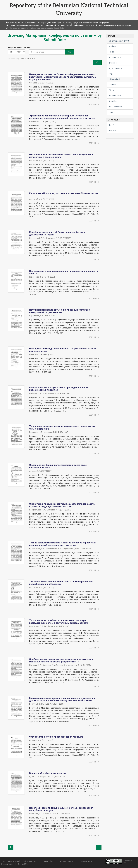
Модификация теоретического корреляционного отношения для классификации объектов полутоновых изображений (62, 699)
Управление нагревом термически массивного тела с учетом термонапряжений (62, 427)
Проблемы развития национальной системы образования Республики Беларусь (61, 809)
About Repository (67, 861)
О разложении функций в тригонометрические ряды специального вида (58, 466)
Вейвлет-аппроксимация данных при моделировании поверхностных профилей (59, 389)
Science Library (48, 861)
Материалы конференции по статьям (115, 25)
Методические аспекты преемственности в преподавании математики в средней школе (61, 156)
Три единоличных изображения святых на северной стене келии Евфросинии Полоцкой (61, 583)
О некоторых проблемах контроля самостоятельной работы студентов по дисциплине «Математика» (62, 505)
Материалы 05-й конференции (71, 25)
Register (113, 130)
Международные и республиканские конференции (88, 23)
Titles (112, 52)
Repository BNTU (15, 23)
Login (112, 125)
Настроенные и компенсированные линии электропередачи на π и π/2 (64, 272)
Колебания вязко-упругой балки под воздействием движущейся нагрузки (57, 233)
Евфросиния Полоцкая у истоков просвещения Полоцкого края (64, 193)
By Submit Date (116, 68)
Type (111, 74)
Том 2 (92, 25)
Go (70, 52)
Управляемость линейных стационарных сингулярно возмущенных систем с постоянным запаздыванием (58, 622)
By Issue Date (115, 57)
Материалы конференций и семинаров (44, 23)
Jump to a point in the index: (20, 47)
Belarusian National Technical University (20, 861)
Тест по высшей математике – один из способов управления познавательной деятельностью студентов (62, 544)
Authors (113, 46)
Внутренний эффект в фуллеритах (48, 773)
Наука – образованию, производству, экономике (32, 25)
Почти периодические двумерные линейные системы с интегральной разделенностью (59, 311)
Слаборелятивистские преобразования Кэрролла (56, 737)
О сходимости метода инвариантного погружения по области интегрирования (63, 350)
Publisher (113, 63)
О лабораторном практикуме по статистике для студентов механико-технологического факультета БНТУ (61, 660)
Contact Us (23, 864)
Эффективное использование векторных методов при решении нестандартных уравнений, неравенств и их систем (62, 117)
